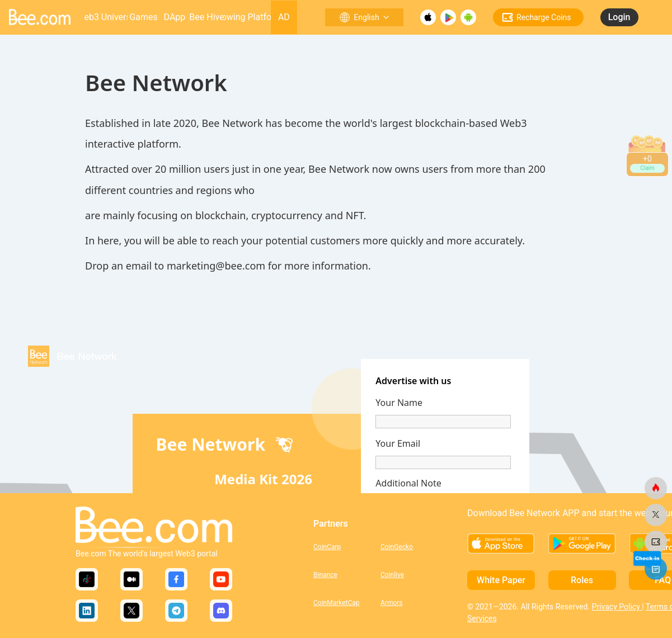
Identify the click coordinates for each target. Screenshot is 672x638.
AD (284, 17)
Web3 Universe (106, 17)
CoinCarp (327, 547)
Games (143, 17)
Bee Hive (206, 17)
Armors (392, 603)
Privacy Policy (617, 607)
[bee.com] (656, 488)
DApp (175, 17)
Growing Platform (247, 17)
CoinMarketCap (337, 603)
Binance (325, 575)
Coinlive (392, 575)
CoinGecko (397, 547)
